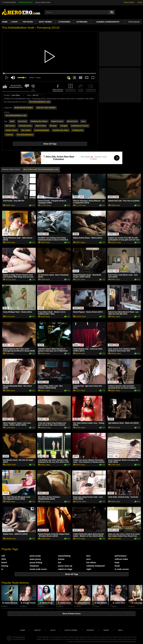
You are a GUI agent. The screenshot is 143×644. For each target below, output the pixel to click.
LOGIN (140, 2)
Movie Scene (72, 121)
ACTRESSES (82, 22)
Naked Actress (57, 121)
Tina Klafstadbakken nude (40, 102)
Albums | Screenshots (108, 22)
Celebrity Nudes (25, 126)
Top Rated (28, 22)
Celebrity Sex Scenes (80, 126)
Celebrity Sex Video (61, 130)
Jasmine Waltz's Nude (43, 2)
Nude (12, 121)
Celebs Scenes (12, 130)
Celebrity (9, 135)
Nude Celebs (41, 126)
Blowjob (53, 126)
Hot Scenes (10, 126)
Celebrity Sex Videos (39, 121)
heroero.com (21, 637)
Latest (14, 22)
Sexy (83, 121)
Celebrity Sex (78, 130)
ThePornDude (134, 22)
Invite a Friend (71, 630)
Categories (64, 22)
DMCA (120, 630)
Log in (53, 630)
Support (90, 630)
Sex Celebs (26, 130)
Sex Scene (22, 121)
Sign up (37, 630)
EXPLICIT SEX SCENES (46, 108)
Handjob (64, 126)
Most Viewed (45, 22)
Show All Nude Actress (71, 614)
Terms (106, 630)
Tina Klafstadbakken (25, 135)
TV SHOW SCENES (9, 2)
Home (5, 22)
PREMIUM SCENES (26, 2)
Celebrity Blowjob (42, 130)
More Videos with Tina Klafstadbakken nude (41, 169)
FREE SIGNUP (129, 2)
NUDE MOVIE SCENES (24, 108)
